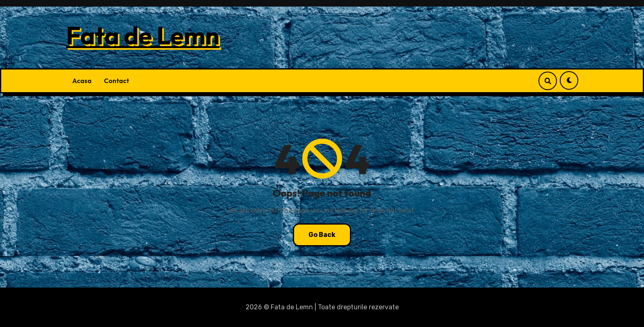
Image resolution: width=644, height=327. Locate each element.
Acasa (82, 81)
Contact (117, 81)
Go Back (322, 235)
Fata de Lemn (143, 35)
